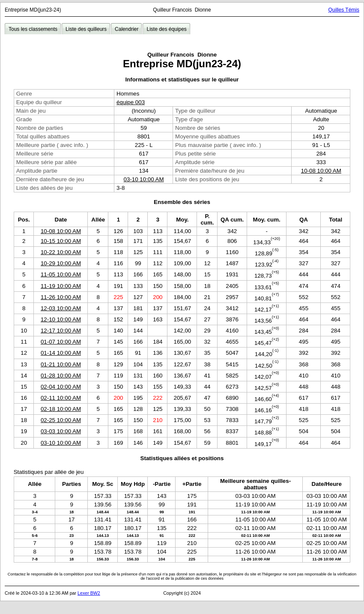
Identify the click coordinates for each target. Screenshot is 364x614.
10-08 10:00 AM (321, 171)
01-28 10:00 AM (61, 376)
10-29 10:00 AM (61, 263)
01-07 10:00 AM (61, 342)
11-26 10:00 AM (61, 297)
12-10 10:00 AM (61, 319)
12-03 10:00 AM (61, 308)
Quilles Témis (344, 10)
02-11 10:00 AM (61, 398)
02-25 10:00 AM (61, 420)
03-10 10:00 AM (144, 179)
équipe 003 (131, 102)
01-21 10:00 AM (61, 364)
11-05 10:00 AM (61, 274)
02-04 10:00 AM (61, 387)
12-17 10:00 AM (61, 331)
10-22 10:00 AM (61, 252)
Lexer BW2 (89, 593)
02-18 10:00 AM (61, 409)
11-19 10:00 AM (61, 286)
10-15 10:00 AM (61, 241)
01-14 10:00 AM (61, 353)
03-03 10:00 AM (61, 431)
